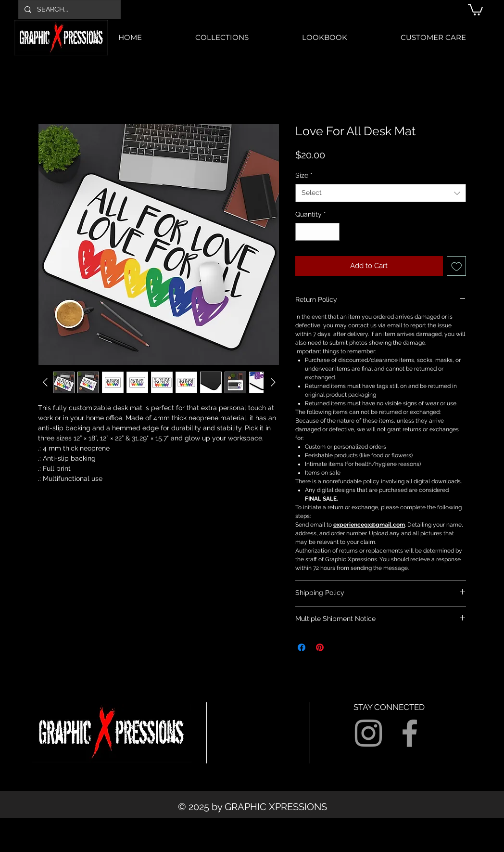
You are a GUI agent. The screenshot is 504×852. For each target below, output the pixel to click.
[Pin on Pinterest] (320, 647)
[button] (475, 9)
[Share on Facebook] (302, 647)
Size (304, 175)
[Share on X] (338, 647)
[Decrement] (303, 232)
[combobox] (381, 193)
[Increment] (332, 232)
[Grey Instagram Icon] (368, 733)
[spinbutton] (317, 232)
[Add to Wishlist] (457, 266)
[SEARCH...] (69, 10)
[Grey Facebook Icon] (410, 733)
